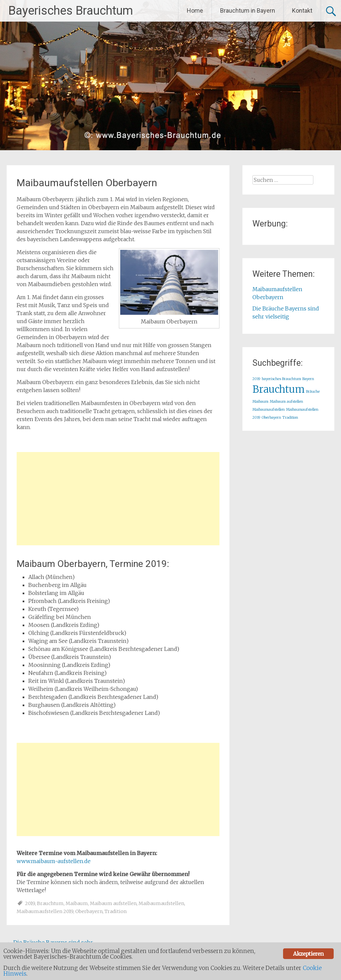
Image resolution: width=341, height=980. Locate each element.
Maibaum (77, 903)
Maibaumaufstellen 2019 (45, 911)
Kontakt (302, 10)
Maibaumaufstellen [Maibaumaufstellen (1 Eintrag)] (269, 410)
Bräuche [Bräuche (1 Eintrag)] (313, 392)
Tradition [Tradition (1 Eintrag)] (290, 418)
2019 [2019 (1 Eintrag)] (256, 379)
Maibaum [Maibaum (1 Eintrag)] (260, 402)
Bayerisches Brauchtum (71, 11)
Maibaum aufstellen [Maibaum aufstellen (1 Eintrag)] (286, 402)
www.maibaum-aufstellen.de (54, 861)
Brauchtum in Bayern (248, 10)
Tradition (116, 911)
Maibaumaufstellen (161, 903)
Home (195, 10)
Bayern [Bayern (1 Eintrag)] (308, 379)
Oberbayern (89, 911)
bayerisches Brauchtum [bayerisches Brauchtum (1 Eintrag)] (281, 379)
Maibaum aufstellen (113, 903)
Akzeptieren (308, 954)
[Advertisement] (118, 499)
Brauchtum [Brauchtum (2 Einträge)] (279, 389)
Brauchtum (50, 903)
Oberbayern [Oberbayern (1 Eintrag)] (271, 418)
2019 (30, 903)
